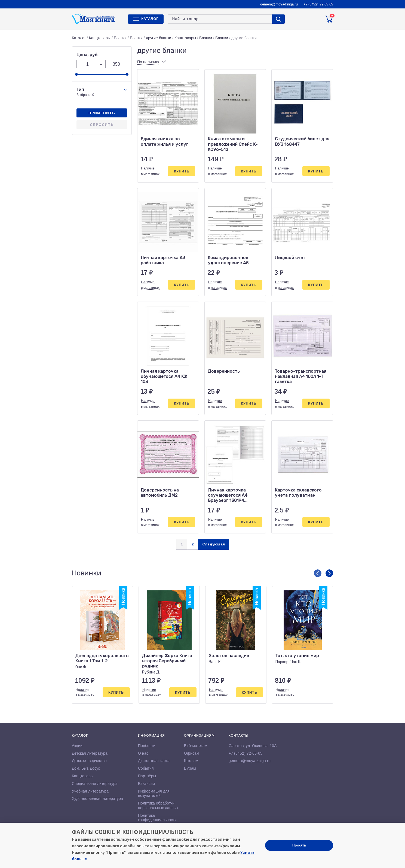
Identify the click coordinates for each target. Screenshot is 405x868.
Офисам (192, 753)
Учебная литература (90, 791)
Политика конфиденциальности (157, 818)
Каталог (79, 38)
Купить (182, 171)
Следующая (214, 544)
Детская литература (90, 753)
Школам (191, 761)
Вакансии (146, 784)
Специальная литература (95, 784)
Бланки (120, 38)
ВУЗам (190, 768)
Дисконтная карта (154, 761)
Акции (77, 746)
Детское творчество (89, 761)
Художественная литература (97, 799)
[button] (318, 573)
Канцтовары (100, 38)
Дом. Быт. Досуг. (86, 768)
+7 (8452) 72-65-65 (246, 753)
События (146, 768)
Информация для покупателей (154, 793)
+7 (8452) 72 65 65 (318, 4)
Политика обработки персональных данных (158, 805)
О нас (143, 753)
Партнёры (147, 776)
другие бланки (159, 38)
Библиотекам (196, 746)
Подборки (147, 746)
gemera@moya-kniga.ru (279, 4)
